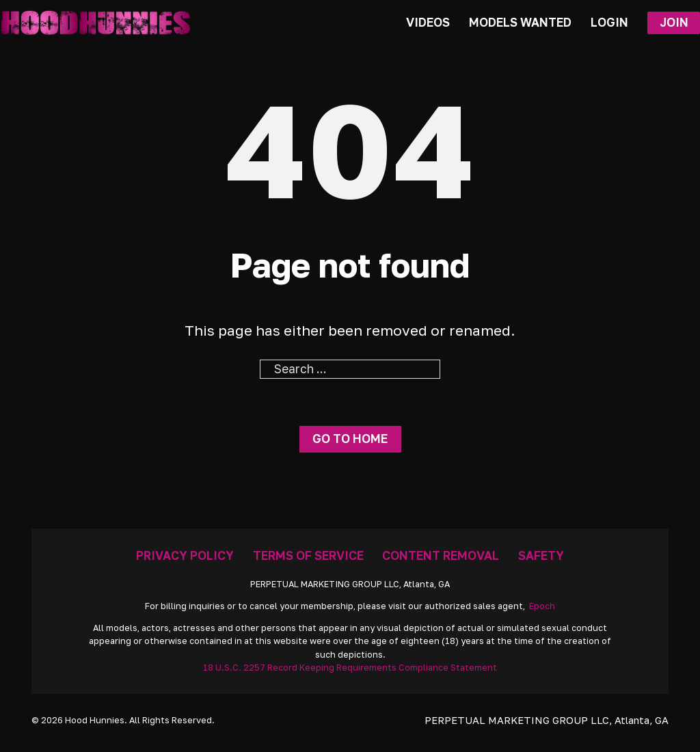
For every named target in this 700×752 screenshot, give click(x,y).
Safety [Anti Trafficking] (541, 555)
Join (674, 22)
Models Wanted (520, 22)
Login (609, 22)
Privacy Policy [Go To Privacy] (185, 555)
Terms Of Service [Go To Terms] (308, 555)
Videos (428, 22)
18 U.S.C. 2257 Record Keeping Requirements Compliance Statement (350, 668)
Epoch (542, 606)
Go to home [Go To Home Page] (350, 439)
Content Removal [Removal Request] (441, 555)
